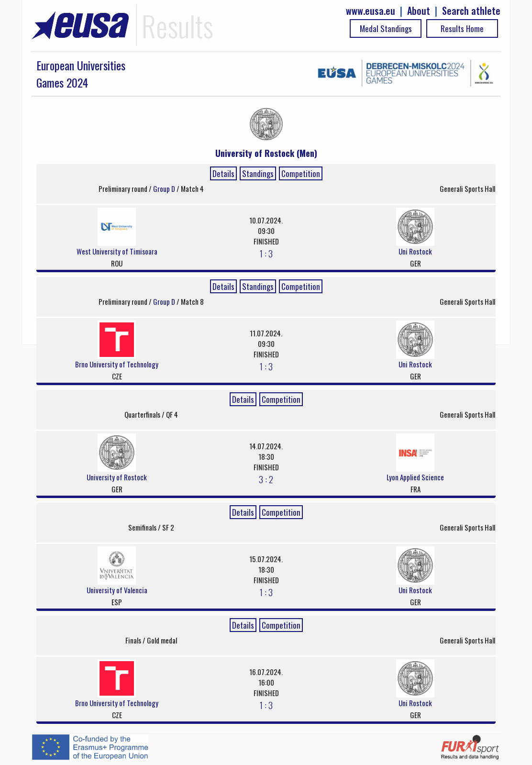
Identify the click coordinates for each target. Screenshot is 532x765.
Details (223, 173)
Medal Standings (386, 28)
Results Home (462, 28)
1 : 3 (266, 253)
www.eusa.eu (371, 11)
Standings (258, 173)
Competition (301, 173)
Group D (165, 188)
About (419, 11)
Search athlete (471, 11)
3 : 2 (266, 479)
